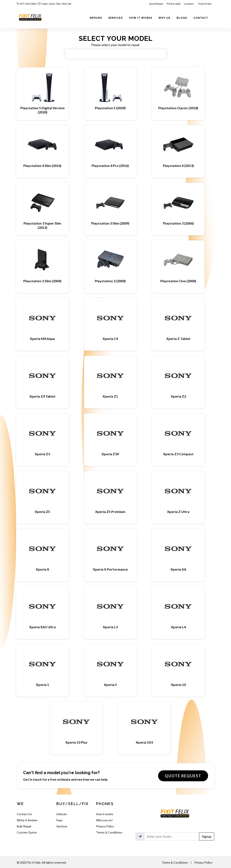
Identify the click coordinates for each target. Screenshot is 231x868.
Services (62, 826)
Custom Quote (27, 832)
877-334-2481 (28, 4)
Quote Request (183, 776)
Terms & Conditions (109, 832)
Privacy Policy (105, 826)
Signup (207, 836)
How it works (105, 814)
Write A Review (27, 820)
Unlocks (62, 814)
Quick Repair (156, 4)
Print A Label (174, 4)
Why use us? (104, 820)
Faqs (59, 820)
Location (189, 4)
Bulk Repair (24, 826)
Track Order (205, 4)
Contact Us (24, 814)
